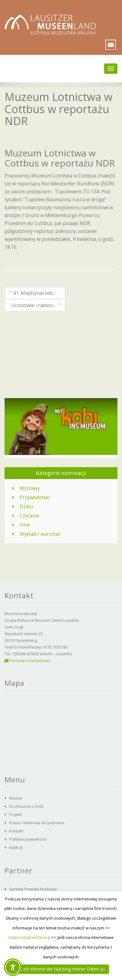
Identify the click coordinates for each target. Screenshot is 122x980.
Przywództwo (35, 497)
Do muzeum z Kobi (26, 806)
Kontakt (16, 831)
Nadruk (16, 847)
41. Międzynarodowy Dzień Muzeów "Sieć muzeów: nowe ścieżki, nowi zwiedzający (37, 293)
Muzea (15, 798)
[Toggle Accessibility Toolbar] (13, 967)
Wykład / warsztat (40, 534)
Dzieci (26, 506)
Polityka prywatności (28, 839)
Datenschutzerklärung (29, 937)
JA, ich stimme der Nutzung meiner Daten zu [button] (61, 969)
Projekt (16, 814)
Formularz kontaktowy (27, 660)
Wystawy (30, 488)
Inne (25, 525)
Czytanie (29, 516)
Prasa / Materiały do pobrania (37, 823)
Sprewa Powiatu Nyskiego (33, 889)
